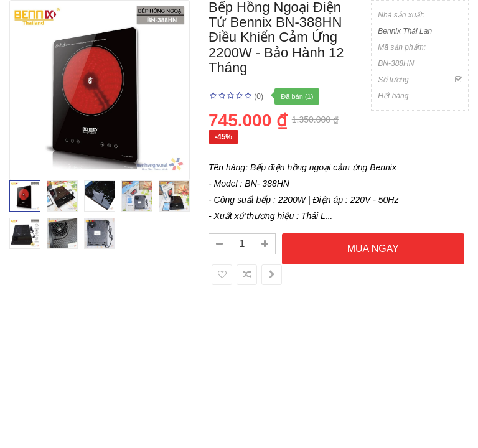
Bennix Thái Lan (405, 31)
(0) (259, 96)
